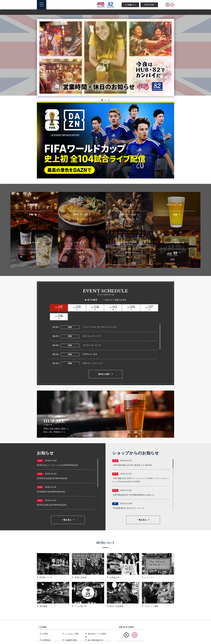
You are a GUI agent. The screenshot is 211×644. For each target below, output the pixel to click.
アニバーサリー (128, 219)
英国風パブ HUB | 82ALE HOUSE (105, 5)
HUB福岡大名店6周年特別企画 (51, 483)
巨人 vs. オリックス (92, 327)
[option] (105, 58)
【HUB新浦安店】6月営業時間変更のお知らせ (133, 486)
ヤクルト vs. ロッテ (92, 336)
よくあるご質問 (71, 625)
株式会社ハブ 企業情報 (97, 625)
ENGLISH (149, 5)
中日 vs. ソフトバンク (93, 354)
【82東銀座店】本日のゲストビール (128, 499)
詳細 (175, 214)
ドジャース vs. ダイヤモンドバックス (100, 318)
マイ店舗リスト (130, 5)
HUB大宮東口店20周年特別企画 (52, 496)
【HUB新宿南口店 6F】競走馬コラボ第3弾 (132, 456)
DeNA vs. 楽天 (90, 345)
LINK (45, 625)
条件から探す (104, 365)
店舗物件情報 (71, 628)
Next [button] (171, 60)
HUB (76, 214)
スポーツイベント (128, 214)
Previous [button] (40, 60)
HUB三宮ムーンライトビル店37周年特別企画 (57, 456)
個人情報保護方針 (95, 628)
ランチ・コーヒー (80, 219)
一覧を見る (66, 511)
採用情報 (46, 628)
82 (87, 214)
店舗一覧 (33, 214)
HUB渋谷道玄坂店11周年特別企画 (52, 469)
